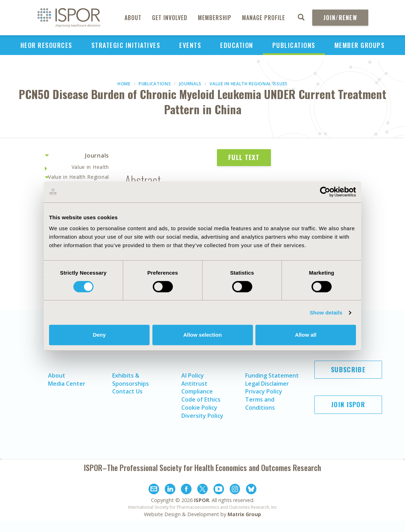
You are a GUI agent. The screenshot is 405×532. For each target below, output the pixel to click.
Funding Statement (272, 375)
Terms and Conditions (260, 403)
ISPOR (202, 500)
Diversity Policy (202, 416)
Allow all (306, 335)
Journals (191, 84)
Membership (215, 18)
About (133, 18)
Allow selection (202, 335)
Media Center (67, 384)
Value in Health (90, 167)
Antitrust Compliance (197, 388)
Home (124, 84)
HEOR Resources (46, 45)
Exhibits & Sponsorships (131, 380)
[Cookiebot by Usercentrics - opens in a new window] (325, 192)
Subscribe (348, 369)
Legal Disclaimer (267, 384)
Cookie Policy (199, 408)
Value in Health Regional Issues (249, 84)
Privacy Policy (264, 391)
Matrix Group (244, 514)
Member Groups (360, 45)
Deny (99, 335)
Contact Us (127, 391)
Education (237, 45)
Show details (326, 313)
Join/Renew (340, 18)
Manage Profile (264, 18)
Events (190, 45)
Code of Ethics (201, 399)
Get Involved (170, 18)
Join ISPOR (348, 404)
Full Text (244, 157)
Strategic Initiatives (126, 45)
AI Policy (193, 375)
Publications (294, 45)
